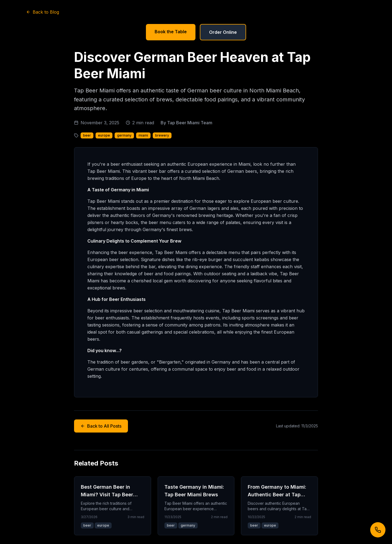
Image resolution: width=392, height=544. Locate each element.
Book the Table (171, 32)
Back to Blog (43, 12)
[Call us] (378, 530)
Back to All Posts (101, 426)
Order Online (223, 32)
